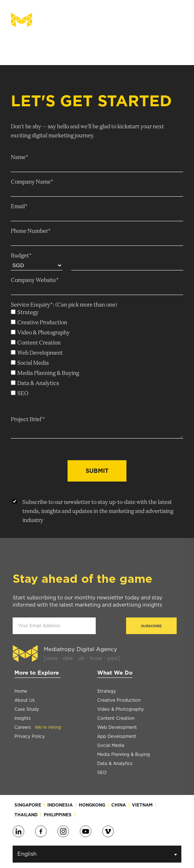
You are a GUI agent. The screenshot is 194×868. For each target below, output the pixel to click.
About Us (25, 700)
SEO (102, 772)
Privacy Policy (30, 736)
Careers (38, 727)
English (97, 854)
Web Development (117, 727)
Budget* (21, 256)
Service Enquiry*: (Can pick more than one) (64, 305)
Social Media (111, 745)
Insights (23, 718)
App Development (117, 736)
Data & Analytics (115, 763)
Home (21, 691)
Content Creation (116, 718)
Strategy (107, 691)
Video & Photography (120, 709)
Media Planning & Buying (124, 754)
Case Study (27, 709)
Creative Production (119, 700)
